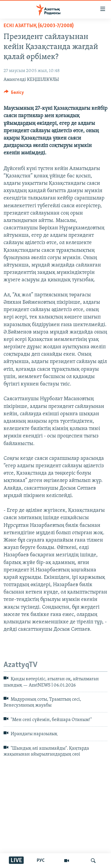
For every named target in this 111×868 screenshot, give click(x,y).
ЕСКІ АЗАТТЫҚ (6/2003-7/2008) (39, 26)
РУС (41, 861)
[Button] (14, 94)
